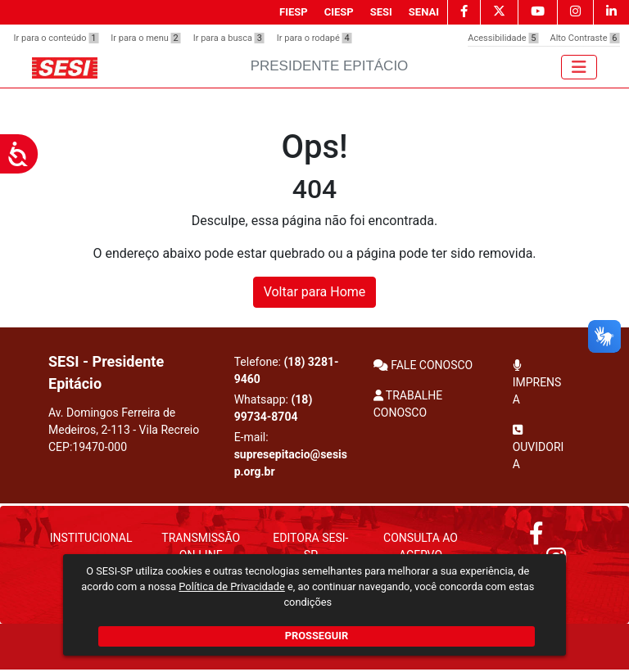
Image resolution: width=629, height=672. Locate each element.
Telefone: (287, 370)
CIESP (339, 12)
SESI (381, 12)
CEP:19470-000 (88, 447)
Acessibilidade (503, 38)
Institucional (91, 538)
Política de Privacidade (231, 586)
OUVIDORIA (538, 447)
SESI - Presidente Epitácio (106, 372)
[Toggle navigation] (579, 67)
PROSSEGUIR (317, 636)
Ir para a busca (229, 38)
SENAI (424, 12)
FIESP (294, 12)
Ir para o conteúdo (57, 38)
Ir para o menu (145, 38)
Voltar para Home (315, 292)
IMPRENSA (537, 383)
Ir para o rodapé (314, 38)
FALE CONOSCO (423, 365)
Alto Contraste (584, 38)
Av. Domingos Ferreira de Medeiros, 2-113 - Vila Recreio (124, 430)
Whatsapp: (274, 408)
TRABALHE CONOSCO (408, 404)
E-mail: (291, 454)
